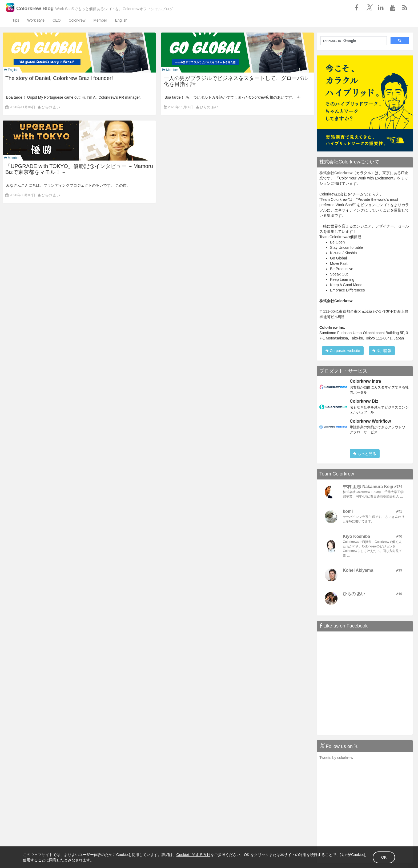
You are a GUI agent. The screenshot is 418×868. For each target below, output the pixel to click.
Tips (16, 20)
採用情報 (382, 351)
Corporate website (343, 351)
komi (348, 511)
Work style (36, 20)
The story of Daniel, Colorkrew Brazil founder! (59, 78)
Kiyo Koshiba (356, 536)
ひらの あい (51, 107)
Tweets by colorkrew (336, 758)
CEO (57, 20)
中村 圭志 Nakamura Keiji (368, 487)
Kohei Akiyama (358, 570)
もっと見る (365, 454)
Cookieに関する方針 (197, 854)
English (121, 20)
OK (380, 857)
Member (100, 20)
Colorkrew (77, 20)
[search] (353, 41)
